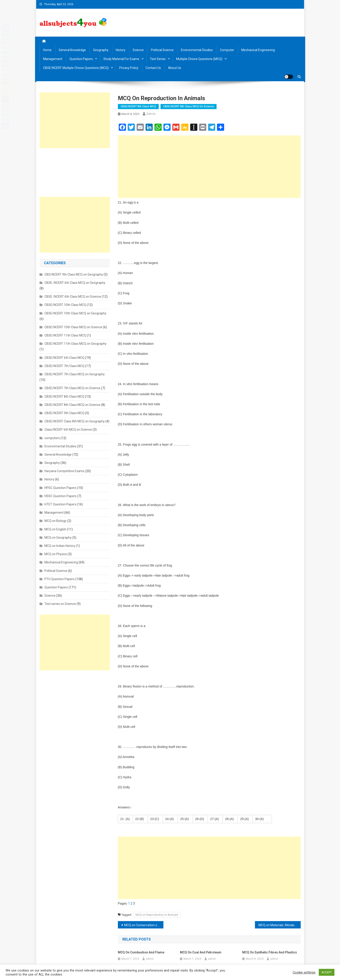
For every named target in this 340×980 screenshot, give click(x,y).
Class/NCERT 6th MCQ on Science (68, 430)
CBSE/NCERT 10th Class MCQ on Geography (75, 313)
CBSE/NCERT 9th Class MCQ (64, 413)
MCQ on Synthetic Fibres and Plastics (270, 952)
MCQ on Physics (56, 554)
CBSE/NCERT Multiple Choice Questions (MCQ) (76, 68)
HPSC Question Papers (60, 488)
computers (52, 438)
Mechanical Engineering (258, 50)
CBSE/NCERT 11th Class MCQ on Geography (75, 344)
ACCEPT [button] (327, 972)
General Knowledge (72, 50)
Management (53, 59)
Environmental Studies (197, 50)
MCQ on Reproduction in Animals (157, 915)
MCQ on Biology (55, 521)
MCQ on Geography (58, 538)
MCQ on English (55, 529)
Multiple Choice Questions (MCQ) (199, 59)
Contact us (153, 68)
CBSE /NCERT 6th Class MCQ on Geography (75, 283)
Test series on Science (60, 604)
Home (47, 50)
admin (151, 114)
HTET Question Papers (60, 504)
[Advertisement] (209, 167)
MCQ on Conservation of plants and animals (144, 925)
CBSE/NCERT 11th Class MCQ (65, 335)
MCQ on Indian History (60, 546)
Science (138, 50)
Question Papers (81, 59)
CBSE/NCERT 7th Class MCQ (64, 366)
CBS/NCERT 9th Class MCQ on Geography (74, 274)
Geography (101, 50)
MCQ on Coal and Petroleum (201, 952)
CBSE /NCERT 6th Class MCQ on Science (73, 297)
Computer (227, 50)
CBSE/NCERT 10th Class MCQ (65, 305)
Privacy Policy (129, 68)
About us (175, 68)
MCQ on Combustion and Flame (141, 952)
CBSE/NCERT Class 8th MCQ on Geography (75, 421)
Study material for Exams (121, 59)
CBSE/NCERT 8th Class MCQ (138, 106)
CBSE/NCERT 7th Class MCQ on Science (72, 388)
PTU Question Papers (59, 579)
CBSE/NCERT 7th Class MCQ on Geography (75, 374)
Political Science (162, 50)
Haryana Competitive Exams (64, 471)
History (121, 50)
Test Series (158, 59)
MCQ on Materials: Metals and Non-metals (280, 925)
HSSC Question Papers (60, 496)
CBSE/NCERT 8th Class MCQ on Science (189, 106)
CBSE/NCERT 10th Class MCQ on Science (73, 327)
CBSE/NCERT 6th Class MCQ (64, 358)
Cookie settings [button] (304, 972)
